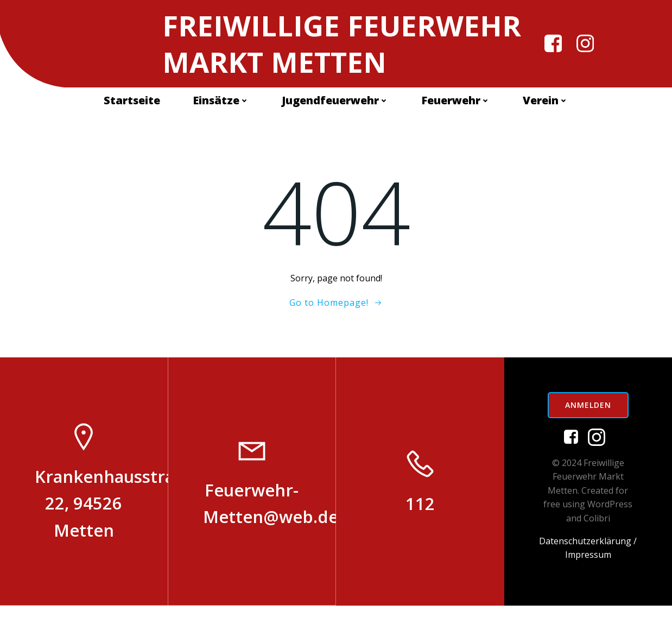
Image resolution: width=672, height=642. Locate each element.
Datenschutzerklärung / (588, 577)
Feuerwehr (456, 138)
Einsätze (221, 138)
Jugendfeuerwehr (335, 138)
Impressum (588, 591)
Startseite (132, 138)
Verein (546, 138)
